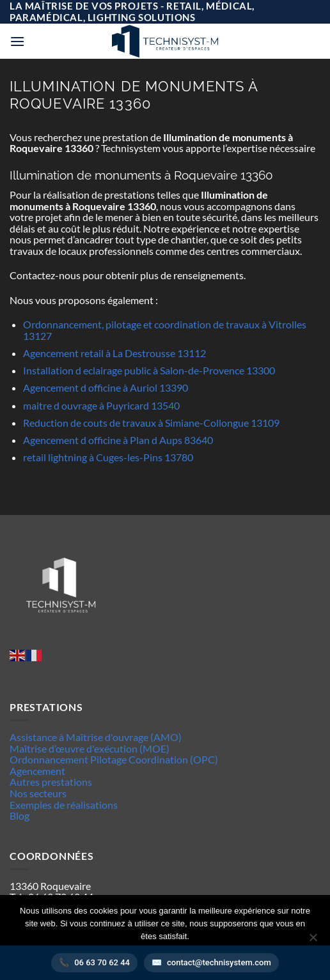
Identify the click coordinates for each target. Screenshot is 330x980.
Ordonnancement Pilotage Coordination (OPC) (114, 759)
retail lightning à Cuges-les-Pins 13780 (108, 457)
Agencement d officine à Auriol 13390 (106, 387)
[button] (17, 41)
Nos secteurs (38, 793)
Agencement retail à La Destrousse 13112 (114, 353)
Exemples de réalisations (64, 805)
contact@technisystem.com (219, 962)
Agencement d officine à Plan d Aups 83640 (118, 440)
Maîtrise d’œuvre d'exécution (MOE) (90, 748)
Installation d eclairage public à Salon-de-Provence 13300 (149, 370)
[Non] (313, 941)
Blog (20, 815)
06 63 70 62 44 (102, 962)
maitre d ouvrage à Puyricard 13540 (101, 405)
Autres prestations (51, 782)
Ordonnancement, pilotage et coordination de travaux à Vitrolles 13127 (165, 330)
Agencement (37, 771)
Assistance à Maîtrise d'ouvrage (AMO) (96, 737)
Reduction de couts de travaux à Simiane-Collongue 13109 (151, 423)
